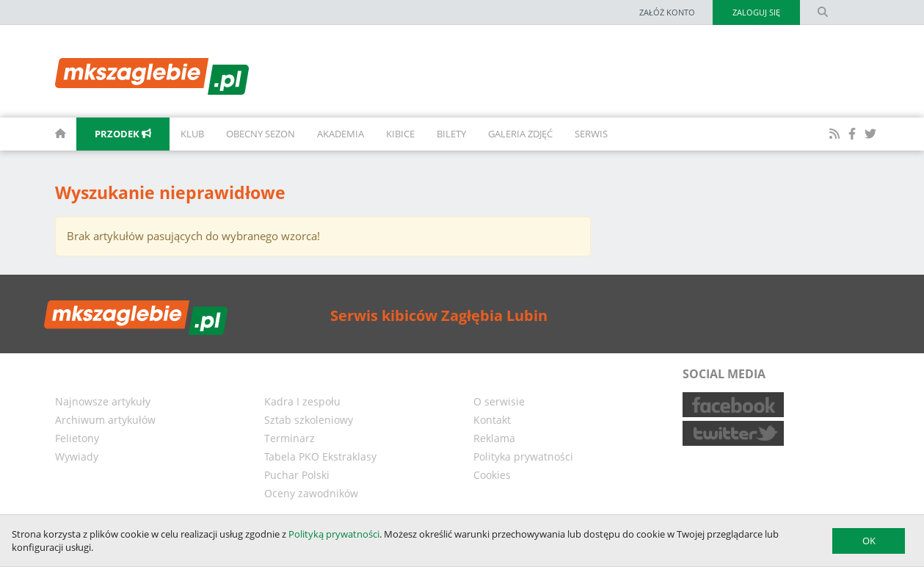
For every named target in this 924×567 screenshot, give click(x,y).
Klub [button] (192, 134)
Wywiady (77, 456)
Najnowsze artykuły (103, 401)
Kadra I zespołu (302, 401)
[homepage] (44, 134)
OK (869, 541)
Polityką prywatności (334, 534)
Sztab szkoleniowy (309, 420)
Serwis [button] (591, 134)
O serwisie (499, 401)
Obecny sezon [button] (261, 134)
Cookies (492, 475)
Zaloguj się (756, 12)
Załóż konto (667, 12)
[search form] (823, 12)
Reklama (494, 438)
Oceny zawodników (311, 493)
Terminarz (290, 438)
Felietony (77, 438)
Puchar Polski (297, 475)
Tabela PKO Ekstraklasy (320, 456)
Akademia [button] (341, 134)
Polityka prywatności (523, 456)
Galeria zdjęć (520, 134)
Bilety (451, 134)
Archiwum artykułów (105, 420)
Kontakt (492, 420)
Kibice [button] (400, 134)
